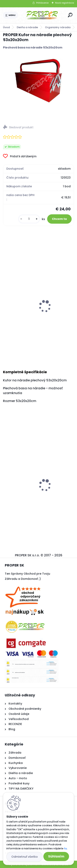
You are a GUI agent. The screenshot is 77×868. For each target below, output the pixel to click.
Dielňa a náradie (27, 27)
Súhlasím (56, 856)
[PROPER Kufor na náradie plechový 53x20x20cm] (38, 82)
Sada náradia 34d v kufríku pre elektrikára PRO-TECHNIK (38, 318)
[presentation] (6, 301)
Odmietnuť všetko (25, 857)
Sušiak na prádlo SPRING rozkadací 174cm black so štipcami (38, 491)
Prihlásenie (42, 3)
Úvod (6, 27)
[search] (70, 15)
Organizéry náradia (58, 27)
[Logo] (42, 15)
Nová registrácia (65, 3)
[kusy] (29, 219)
